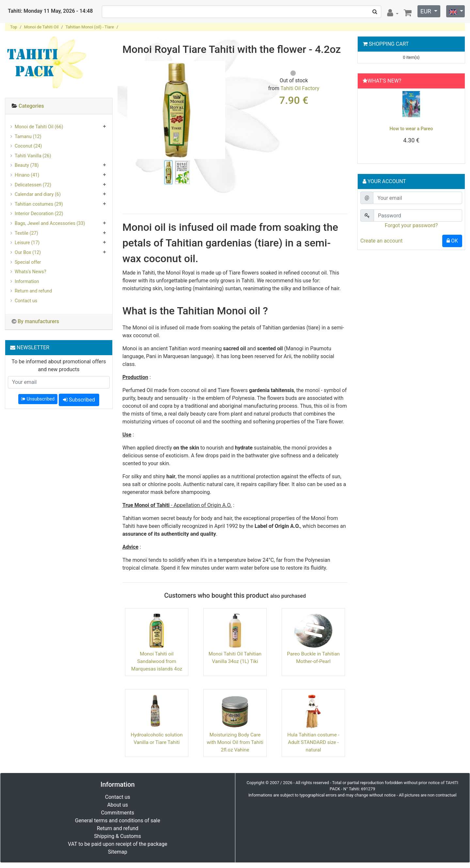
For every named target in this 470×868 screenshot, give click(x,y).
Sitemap (118, 852)
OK (452, 241)
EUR (426, 11)
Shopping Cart (389, 44)
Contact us (26, 301)
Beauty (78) (27, 165)
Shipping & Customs (117, 836)
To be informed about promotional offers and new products (59, 365)
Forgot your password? (411, 225)
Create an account (382, 241)
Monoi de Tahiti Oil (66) (39, 127)
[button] (368, 124)
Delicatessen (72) (33, 185)
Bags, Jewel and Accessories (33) (50, 223)
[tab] (59, 106)
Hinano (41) (27, 175)
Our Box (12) (28, 253)
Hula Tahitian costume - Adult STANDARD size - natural (313, 742)
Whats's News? (31, 272)
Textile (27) (26, 233)
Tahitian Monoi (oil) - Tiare (90, 27)
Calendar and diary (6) (38, 194)
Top (14, 27)
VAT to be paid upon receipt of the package (117, 844)
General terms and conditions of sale (118, 821)
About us (117, 805)
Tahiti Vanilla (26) (33, 156)
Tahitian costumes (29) (39, 204)
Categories (31, 106)
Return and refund (33, 291)
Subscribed (79, 400)
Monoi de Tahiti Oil (41, 27)
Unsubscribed (38, 399)
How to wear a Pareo (411, 129)
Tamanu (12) (28, 137)
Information (27, 282)
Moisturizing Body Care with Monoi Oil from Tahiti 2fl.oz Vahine (235, 742)
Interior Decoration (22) (39, 214)
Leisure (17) (27, 243)
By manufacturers (38, 321)
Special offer (28, 262)
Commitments (117, 813)
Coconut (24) (28, 146)
